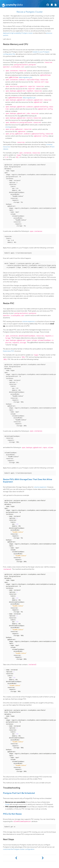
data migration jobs (26, 77)
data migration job (29, 98)
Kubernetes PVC (9, 351)
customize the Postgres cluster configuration (19, 849)
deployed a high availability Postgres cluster (18, 33)
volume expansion (28, 321)
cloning (8, 127)
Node (7, 804)
